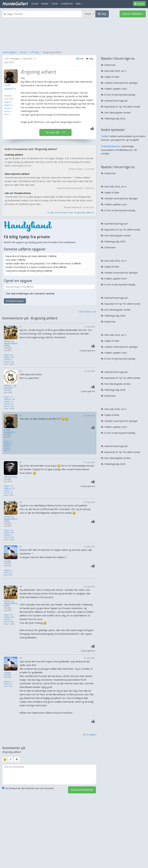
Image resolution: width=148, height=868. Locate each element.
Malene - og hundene (10, 387)
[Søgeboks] (42, 14)
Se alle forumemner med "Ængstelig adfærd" (71, 212)
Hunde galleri (9, 52)
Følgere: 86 (9, 357)
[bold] (17, 759)
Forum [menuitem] (55, 4)
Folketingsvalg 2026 (115, 118)
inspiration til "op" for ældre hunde (122, 107)
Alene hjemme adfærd (17, 174)
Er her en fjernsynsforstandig (120, 95)
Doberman (110, 65)
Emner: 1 (8, 111)
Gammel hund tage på (116, 101)
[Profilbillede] (12, 76)
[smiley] (5, 759)
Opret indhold (133, 14)
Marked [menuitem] (45, 4)
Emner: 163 (9, 406)
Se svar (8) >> (55, 132)
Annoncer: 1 (9, 404)
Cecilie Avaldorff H (10, 431)
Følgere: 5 (8, 570)
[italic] (11, 759)
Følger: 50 (8, 355)
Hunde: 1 (8, 108)
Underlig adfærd (14, 155)
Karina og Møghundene (11, 342)
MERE (79, 4)
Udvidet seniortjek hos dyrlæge (121, 83)
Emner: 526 (9, 362)
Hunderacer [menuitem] (67, 4)
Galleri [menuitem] (35, 4)
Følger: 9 (8, 102)
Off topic (35, 52)
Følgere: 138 (9, 399)
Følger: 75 (8, 397)
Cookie (7, 561)
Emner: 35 (8, 493)
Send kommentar (82, 790)
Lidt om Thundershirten (18, 193)
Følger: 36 (8, 486)
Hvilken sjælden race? (116, 89)
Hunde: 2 (8, 491)
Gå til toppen (90, 734)
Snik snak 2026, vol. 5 (115, 71)
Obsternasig (10, 477)
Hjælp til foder (112, 77)
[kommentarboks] (49, 774)
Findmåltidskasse (111, 146)
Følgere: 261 (9, 488)
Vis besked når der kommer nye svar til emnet (28, 788)
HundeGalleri (15, 4)
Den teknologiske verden (117, 112)
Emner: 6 (8, 572)
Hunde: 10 (8, 402)
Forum (23, 52)
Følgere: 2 (8, 105)
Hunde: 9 (8, 359)
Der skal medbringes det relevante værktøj (30, 293)
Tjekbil (105, 136)
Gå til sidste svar (88, 311)
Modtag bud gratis (15, 301)
